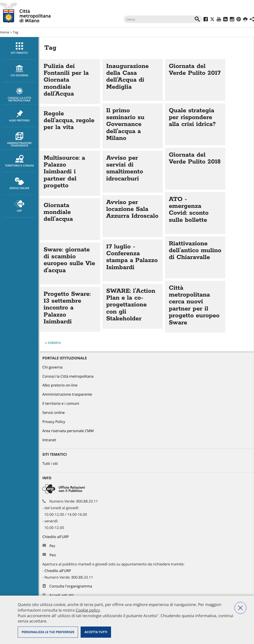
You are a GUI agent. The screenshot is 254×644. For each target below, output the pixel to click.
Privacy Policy (54, 422)
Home (5, 32)
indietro (54, 343)
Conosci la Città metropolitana (19, 95)
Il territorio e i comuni (61, 404)
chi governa (19, 71)
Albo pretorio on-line (60, 385)
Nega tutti (240, 608)
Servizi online (19, 184)
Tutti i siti (50, 464)
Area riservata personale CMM (68, 431)
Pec (52, 546)
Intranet (49, 440)
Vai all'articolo (70, 81)
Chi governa (52, 367)
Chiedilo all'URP (56, 537)
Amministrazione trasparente (19, 140)
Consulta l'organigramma (71, 586)
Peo (53, 555)
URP (19, 206)
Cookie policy (88, 610)
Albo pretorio (19, 116)
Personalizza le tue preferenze (48, 632)
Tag (16, 32)
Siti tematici (19, 48)
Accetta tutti (96, 632)
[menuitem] (19, 48)
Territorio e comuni (19, 161)
